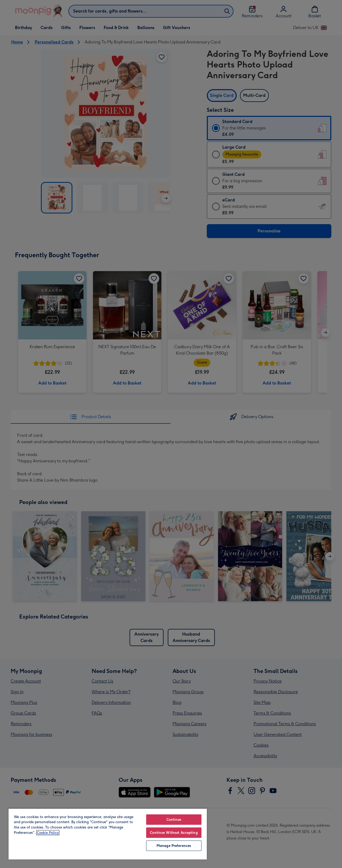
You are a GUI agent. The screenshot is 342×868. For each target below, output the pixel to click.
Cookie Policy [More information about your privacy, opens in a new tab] (48, 833)
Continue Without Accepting (174, 833)
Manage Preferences (174, 846)
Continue (174, 820)
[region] (108, 834)
